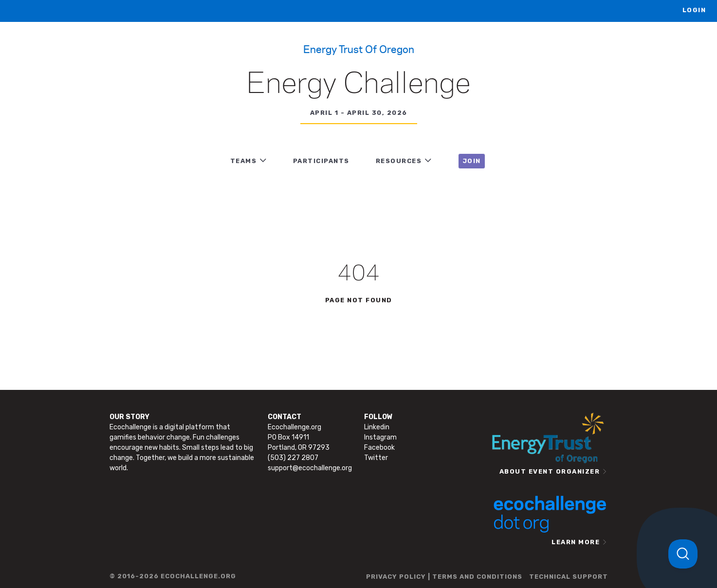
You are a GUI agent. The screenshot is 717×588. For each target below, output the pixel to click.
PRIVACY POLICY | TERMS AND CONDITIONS (444, 577)
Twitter (376, 458)
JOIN (472, 161)
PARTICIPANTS (321, 161)
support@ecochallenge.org (310, 468)
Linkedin (377, 427)
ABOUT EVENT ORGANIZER (550, 471)
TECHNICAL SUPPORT (569, 577)
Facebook (379, 448)
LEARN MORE (576, 542)
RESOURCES (399, 161)
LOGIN (694, 10)
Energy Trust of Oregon (359, 49)
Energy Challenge (358, 85)
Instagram (380, 437)
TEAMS (244, 161)
